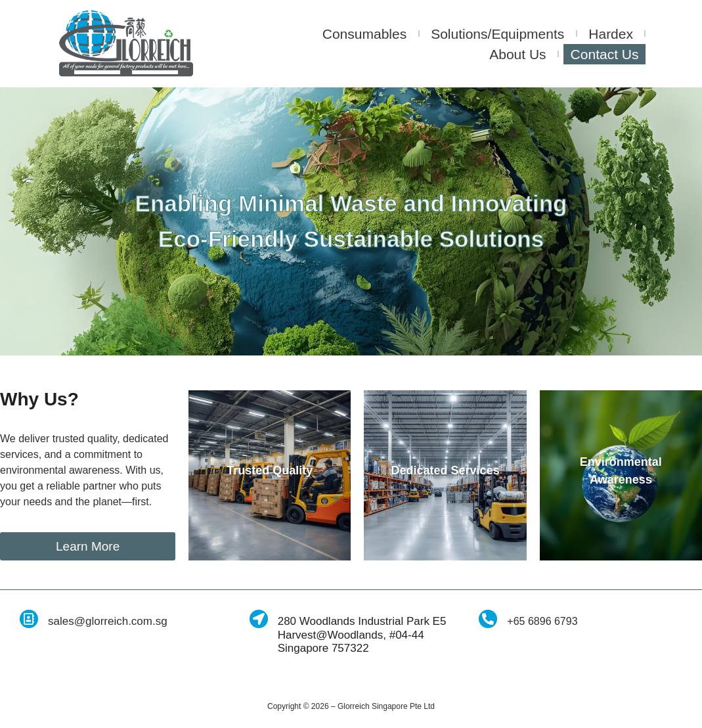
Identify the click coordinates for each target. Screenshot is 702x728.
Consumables (364, 34)
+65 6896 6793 (542, 621)
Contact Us (605, 54)
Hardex (611, 34)
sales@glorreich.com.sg (108, 621)
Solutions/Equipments (497, 34)
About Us (517, 54)
